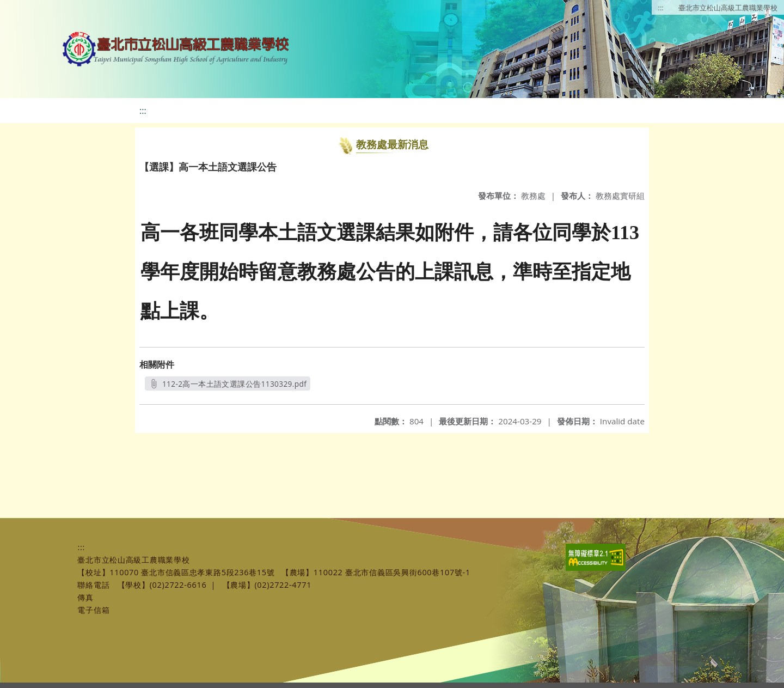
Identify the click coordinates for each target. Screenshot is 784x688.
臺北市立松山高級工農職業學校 (728, 8)
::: (661, 8)
